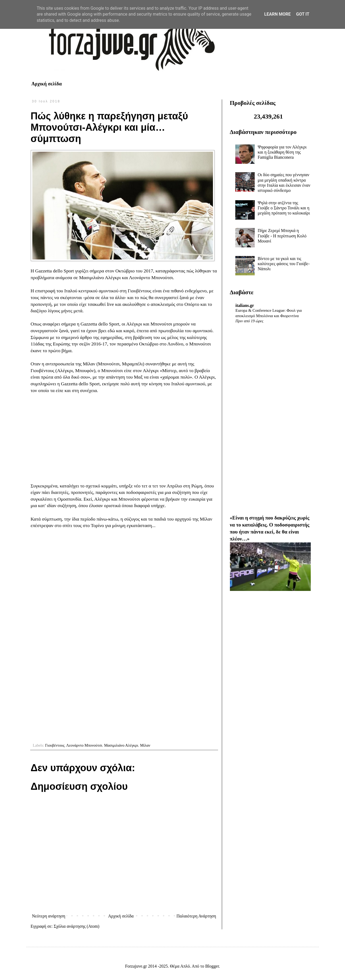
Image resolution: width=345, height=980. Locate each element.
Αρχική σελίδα (47, 84)
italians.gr (245, 305)
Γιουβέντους (55, 745)
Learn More (277, 14)
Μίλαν (145, 745)
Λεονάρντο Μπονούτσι (84, 745)
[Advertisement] (124, 438)
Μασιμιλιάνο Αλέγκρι (121, 745)
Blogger (212, 966)
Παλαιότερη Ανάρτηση (196, 916)
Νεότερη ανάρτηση (49, 916)
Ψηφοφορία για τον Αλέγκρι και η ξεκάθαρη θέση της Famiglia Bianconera (282, 152)
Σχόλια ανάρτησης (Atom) (77, 926)
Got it (303, 14)
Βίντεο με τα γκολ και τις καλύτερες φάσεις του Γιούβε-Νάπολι (284, 264)
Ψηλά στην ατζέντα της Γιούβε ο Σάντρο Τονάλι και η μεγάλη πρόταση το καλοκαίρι (284, 208)
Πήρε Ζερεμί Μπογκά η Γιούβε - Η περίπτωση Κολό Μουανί (282, 236)
